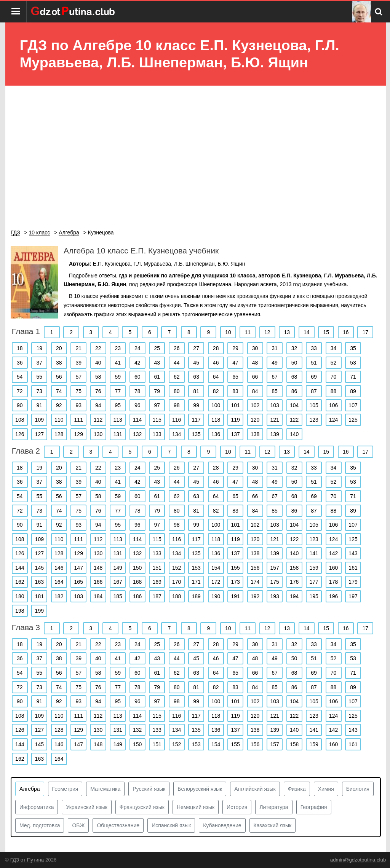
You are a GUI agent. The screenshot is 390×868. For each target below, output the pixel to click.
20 (59, 348)
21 (78, 348)
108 (20, 420)
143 (353, 553)
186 (137, 596)
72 (20, 391)
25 (157, 348)
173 (235, 582)
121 (274, 420)
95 (118, 405)
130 (98, 434)
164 (59, 582)
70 (334, 377)
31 (275, 348)
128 (59, 434)
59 (118, 377)
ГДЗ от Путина (27, 860)
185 (118, 596)
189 (196, 596)
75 (78, 391)
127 (39, 434)
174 (255, 582)
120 (255, 420)
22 (98, 348)
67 (275, 377)
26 (177, 348)
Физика (297, 789)
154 (216, 568)
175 (274, 582)
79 (157, 391)
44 (177, 363)
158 (294, 568)
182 (59, 596)
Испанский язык (171, 825)
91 (39, 405)
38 (59, 363)
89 (353, 391)
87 (314, 391)
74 (59, 391)
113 (118, 420)
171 (196, 582)
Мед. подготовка (40, 825)
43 (157, 363)
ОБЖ (78, 825)
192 (255, 596)
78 (137, 391)
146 (59, 568)
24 (137, 348)
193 (274, 596)
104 (294, 405)
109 (39, 420)
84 (255, 391)
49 (275, 363)
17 (365, 332)
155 (235, 568)
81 (196, 391)
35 (353, 348)
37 (39, 363)
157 (274, 568)
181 (39, 596)
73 (39, 391)
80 (177, 391)
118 (216, 420)
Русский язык (149, 789)
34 (334, 348)
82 (216, 391)
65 (235, 377)
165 (79, 582)
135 (196, 434)
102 (255, 405)
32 (294, 348)
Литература (274, 807)
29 (235, 348)
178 (333, 582)
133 (157, 434)
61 (157, 377)
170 (177, 582)
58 (98, 377)
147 (79, 568)
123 (314, 420)
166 (98, 582)
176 (294, 582)
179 (353, 582)
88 (334, 391)
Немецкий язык (196, 807)
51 (314, 363)
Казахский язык (273, 825)
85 (275, 391)
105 (314, 405)
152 (177, 568)
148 (98, 568)
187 (157, 596)
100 (216, 405)
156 (255, 568)
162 (20, 582)
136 (216, 434)
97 (157, 405)
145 (39, 568)
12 (267, 332)
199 (39, 611)
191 (235, 596)
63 (196, 377)
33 (314, 348)
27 (196, 348)
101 (235, 405)
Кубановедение (222, 825)
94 (98, 405)
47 (235, 363)
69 (314, 377)
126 (20, 434)
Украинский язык (86, 807)
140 (294, 434)
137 (235, 434)
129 (79, 434)
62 (177, 377)
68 (294, 377)
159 (314, 568)
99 (196, 405)
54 (20, 377)
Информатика (37, 807)
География (314, 807)
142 (333, 553)
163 (39, 582)
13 (287, 332)
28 (216, 348)
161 (353, 568)
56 (59, 377)
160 (333, 568)
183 (79, 596)
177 (314, 582)
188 (177, 596)
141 (314, 553)
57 (78, 377)
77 (118, 391)
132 (137, 434)
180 (20, 596)
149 (118, 568)
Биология (358, 789)
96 (137, 405)
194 (294, 596)
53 (353, 363)
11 (248, 332)
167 (118, 582)
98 (177, 405)
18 (20, 348)
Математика (105, 789)
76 (98, 391)
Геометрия (65, 789)
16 (346, 332)
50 (294, 363)
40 (98, 363)
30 (255, 348)
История (237, 807)
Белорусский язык (200, 789)
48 (255, 363)
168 (137, 582)
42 (137, 363)
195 (314, 596)
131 (118, 434)
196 (333, 596)
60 (137, 377)
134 (177, 434)
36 (20, 363)
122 (294, 420)
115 (157, 420)
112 (98, 420)
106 (333, 405)
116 (177, 420)
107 (353, 405)
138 (255, 434)
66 (255, 377)
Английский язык (255, 789)
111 (79, 420)
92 (59, 405)
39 (78, 363)
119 (235, 420)
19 (39, 348)
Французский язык (142, 807)
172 (216, 582)
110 (59, 420)
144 (20, 568)
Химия (326, 789)
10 (228, 332)
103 (274, 405)
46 (216, 363)
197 (353, 596)
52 (334, 363)
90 (20, 405)
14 (307, 332)
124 (333, 420)
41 (118, 363)
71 (353, 377)
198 (20, 611)
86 (294, 391)
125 (353, 420)
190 (216, 596)
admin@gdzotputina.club (358, 860)
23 (118, 348)
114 (137, 420)
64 (216, 377)
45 (196, 363)
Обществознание (118, 825)
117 (196, 420)
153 (196, 568)
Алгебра (30, 789)
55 (39, 377)
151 (157, 568)
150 (137, 568)
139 (274, 434)
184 (98, 596)
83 (235, 391)
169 (157, 582)
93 (78, 405)
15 (326, 332)
